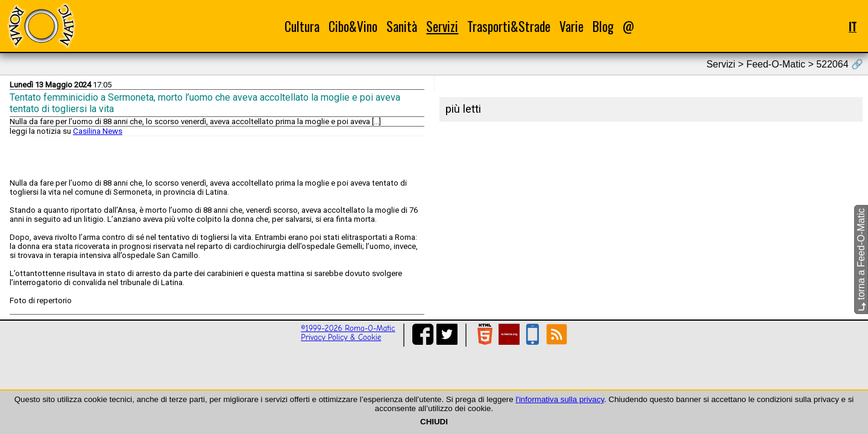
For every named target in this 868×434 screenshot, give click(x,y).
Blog (603, 26)
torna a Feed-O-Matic (861, 260)
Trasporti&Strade (509, 26)
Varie (571, 26)
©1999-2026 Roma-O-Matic (348, 328)
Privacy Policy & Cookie (341, 337)
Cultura (302, 26)
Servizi (442, 26)
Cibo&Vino (353, 26)
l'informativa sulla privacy (560, 399)
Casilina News (98, 131)
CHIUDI (434, 422)
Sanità (402, 26)
